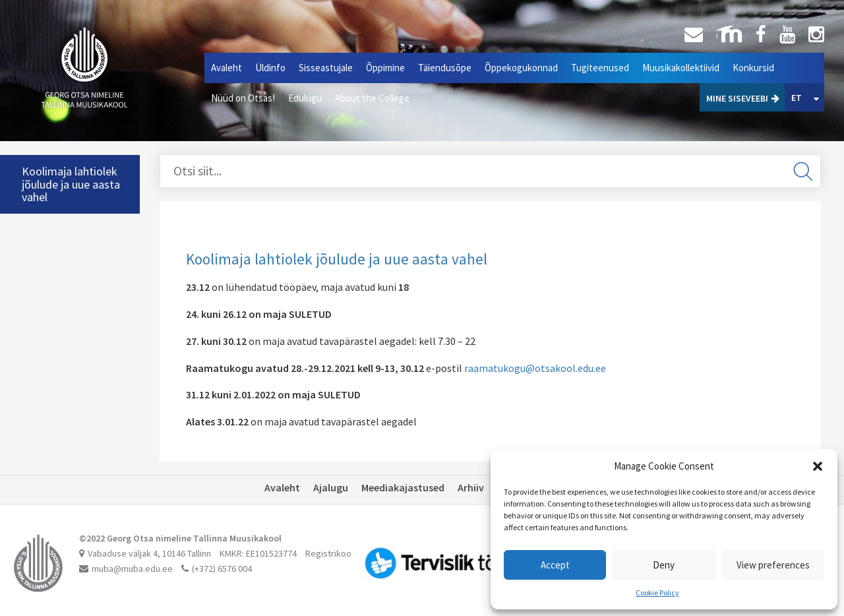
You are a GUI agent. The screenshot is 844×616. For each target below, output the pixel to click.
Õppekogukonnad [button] (521, 68)
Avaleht (226, 68)
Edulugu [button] (305, 98)
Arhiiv (471, 487)
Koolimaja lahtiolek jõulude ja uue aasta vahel (71, 184)
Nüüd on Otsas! (243, 98)
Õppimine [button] (385, 68)
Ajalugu (331, 487)
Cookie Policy (657, 593)
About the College (372, 98)
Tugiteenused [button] (600, 68)
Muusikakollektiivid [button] (681, 68)
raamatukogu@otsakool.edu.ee (535, 368)
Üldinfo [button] (270, 68)
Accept (555, 565)
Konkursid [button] (753, 68)
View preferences (773, 565)
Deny (664, 565)
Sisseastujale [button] (326, 68)
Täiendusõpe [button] (445, 68)
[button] (818, 466)
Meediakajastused (403, 487)
